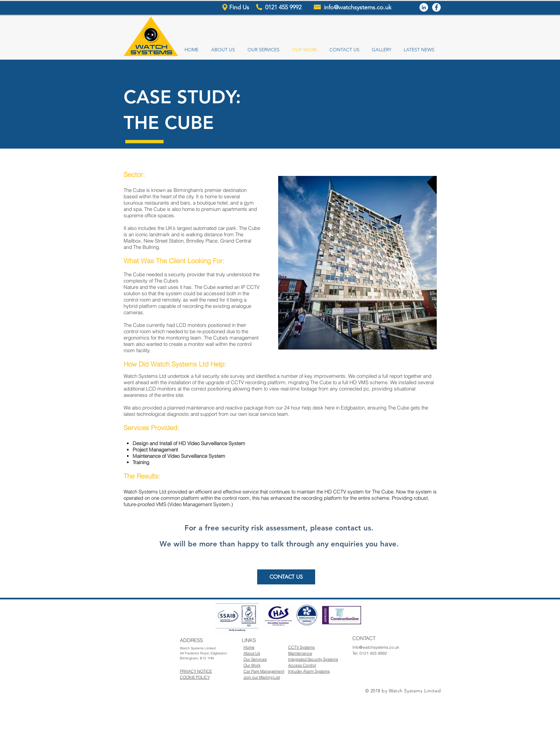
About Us (252, 653)
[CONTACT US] (286, 577)
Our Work (252, 665)
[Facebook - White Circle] (436, 7)
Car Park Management (264, 671)
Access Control (302, 665)
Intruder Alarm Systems (309, 671)
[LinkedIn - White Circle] (424, 7)
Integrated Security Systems (313, 659)
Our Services (255, 659)
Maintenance (300, 653)
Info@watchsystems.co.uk (376, 647)
